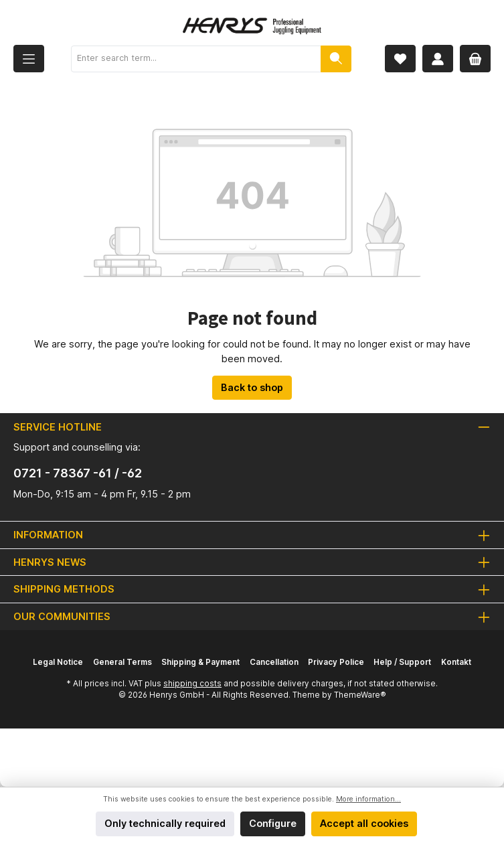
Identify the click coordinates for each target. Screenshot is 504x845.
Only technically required (165, 823)
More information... (368, 799)
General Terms (122, 662)
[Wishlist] (400, 59)
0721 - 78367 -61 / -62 (78, 473)
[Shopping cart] (475, 59)
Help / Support (402, 662)
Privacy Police (336, 662)
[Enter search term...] (196, 59)
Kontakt (456, 662)
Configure (273, 823)
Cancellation (274, 662)
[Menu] (29, 59)
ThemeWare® (360, 695)
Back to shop (252, 387)
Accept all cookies (364, 823)
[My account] (438, 59)
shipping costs (192, 684)
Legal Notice (58, 662)
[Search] (336, 59)
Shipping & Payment (200, 662)
